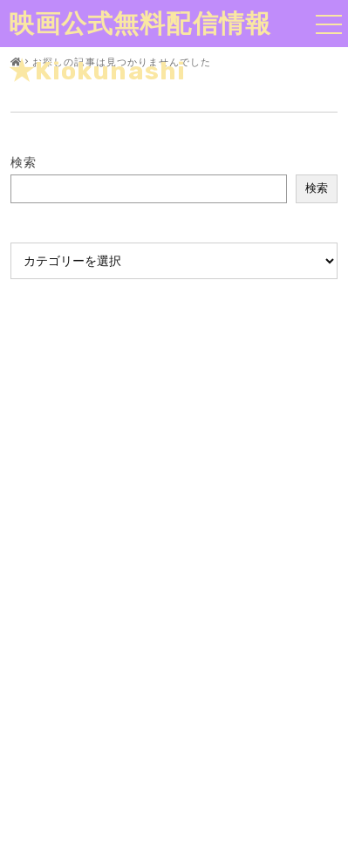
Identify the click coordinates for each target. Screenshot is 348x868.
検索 (24, 162)
